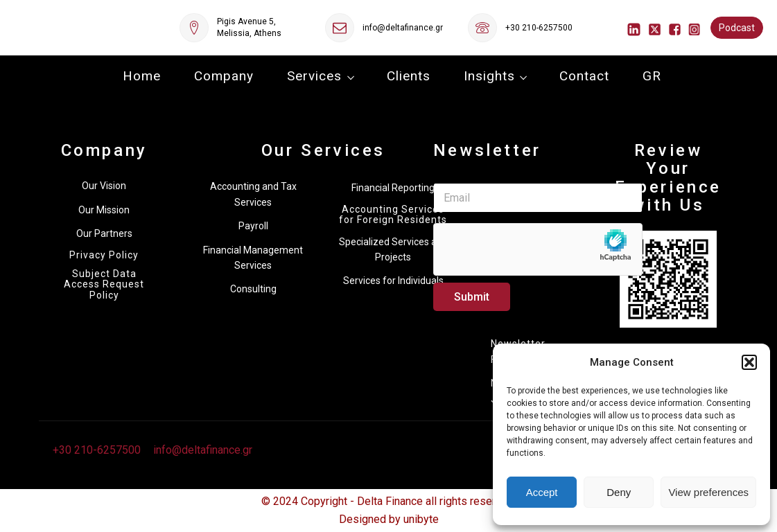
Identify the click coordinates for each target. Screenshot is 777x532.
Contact (584, 76)
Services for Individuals (393, 281)
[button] (749, 362)
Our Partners (104, 233)
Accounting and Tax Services (253, 194)
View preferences (708, 492)
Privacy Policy (104, 255)
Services (314, 76)
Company (224, 76)
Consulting (253, 289)
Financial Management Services (253, 258)
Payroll (253, 226)
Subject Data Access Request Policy (104, 285)
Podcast (737, 28)
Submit (472, 297)
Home (142, 76)
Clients (409, 76)
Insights (489, 76)
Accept (542, 492)
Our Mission (104, 210)
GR (652, 76)
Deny (619, 492)
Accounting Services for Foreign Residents (393, 215)
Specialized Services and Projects (393, 249)
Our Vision (104, 186)
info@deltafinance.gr (403, 28)
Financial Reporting (393, 188)
